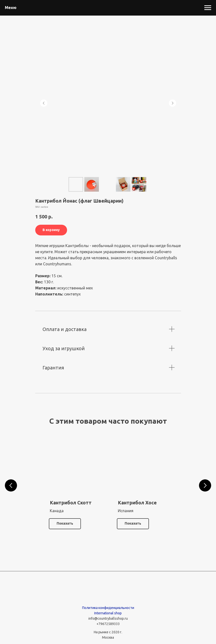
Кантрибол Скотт (71, 503)
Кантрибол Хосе (137, 503)
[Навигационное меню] (208, 8)
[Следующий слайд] (173, 103)
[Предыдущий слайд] (44, 103)
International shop (108, 613)
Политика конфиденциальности (108, 608)
